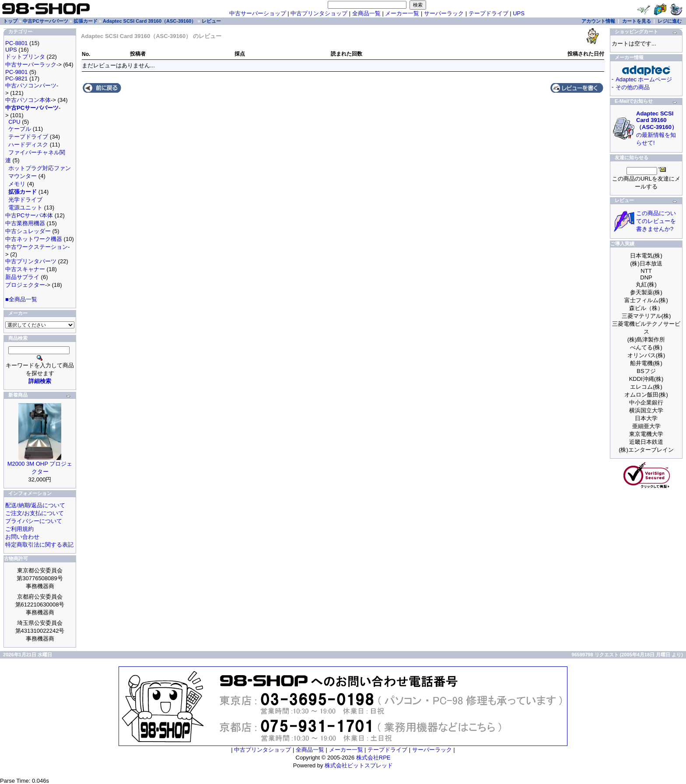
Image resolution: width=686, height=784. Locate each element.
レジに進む (670, 21)
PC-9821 (16, 78)
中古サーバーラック (31, 64)
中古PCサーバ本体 (29, 215)
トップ (10, 21)
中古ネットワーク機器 (34, 239)
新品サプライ (22, 277)
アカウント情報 (598, 21)
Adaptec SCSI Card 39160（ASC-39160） (149, 21)
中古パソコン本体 (28, 100)
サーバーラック (444, 13)
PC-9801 (16, 72)
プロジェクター (25, 285)
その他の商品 (633, 87)
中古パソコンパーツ (31, 85)
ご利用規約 (19, 529)
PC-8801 (16, 43)
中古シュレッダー (28, 231)
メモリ (17, 184)
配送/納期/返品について (35, 505)
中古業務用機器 (25, 223)
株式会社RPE (373, 758)
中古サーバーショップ (258, 13)
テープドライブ (488, 13)
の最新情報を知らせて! (657, 128)
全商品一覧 (366, 13)
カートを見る (637, 21)
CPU (14, 122)
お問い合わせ (22, 537)
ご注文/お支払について (35, 513)
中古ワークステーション (37, 247)
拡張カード (86, 21)
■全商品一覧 (21, 299)
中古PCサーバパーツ (45, 21)
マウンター (23, 176)
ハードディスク (28, 145)
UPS (519, 13)
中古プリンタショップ (319, 13)
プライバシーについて (34, 521)
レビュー (211, 21)
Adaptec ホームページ (644, 79)
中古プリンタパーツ (31, 261)
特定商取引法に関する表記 (39, 545)
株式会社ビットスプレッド (359, 765)
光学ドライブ (25, 200)
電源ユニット (25, 207)
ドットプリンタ (25, 57)
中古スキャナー (25, 269)
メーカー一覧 (402, 13)
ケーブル (20, 129)
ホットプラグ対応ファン (40, 168)
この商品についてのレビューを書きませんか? (656, 221)
